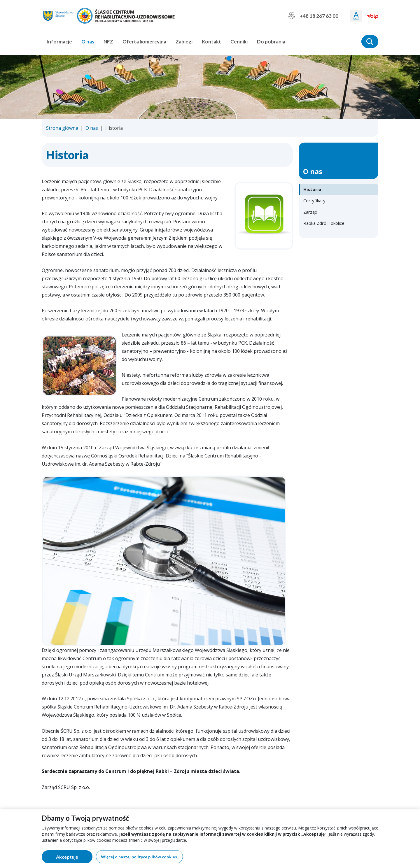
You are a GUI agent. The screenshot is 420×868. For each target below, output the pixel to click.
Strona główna (62, 128)
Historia (312, 189)
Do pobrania (271, 42)
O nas (92, 128)
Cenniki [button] (239, 42)
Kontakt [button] (211, 42)
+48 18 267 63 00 (313, 16)
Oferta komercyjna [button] (144, 42)
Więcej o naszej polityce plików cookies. (139, 857)
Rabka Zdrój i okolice (324, 223)
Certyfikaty (314, 201)
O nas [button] (88, 42)
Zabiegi (184, 42)
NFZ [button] (108, 42)
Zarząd (310, 212)
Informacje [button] (59, 42)
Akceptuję (74, 858)
